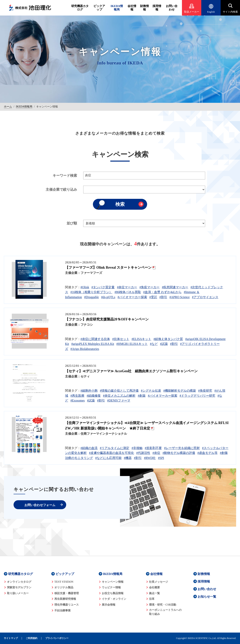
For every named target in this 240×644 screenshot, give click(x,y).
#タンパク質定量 (103, 287)
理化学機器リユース (67, 605)
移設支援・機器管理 (67, 593)
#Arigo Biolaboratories (85, 349)
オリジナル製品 (64, 587)
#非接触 (137, 448)
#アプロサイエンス (205, 297)
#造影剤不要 (153, 448)
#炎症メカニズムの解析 (119, 396)
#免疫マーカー (149, 287)
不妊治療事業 (63, 611)
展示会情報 (109, 605)
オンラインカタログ (19, 582)
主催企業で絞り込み (61, 190)
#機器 (128, 458)
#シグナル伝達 (151, 391)
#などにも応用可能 (108, 458)
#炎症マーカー (127, 287)
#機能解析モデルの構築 (180, 391)
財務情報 (144, 8)
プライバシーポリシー (57, 638)
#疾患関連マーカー (175, 287)
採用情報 (157, 8)
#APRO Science (180, 297)
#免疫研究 (205, 391)
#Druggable (92, 297)
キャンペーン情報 (113, 582)
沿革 (152, 599)
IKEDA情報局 (117, 8)
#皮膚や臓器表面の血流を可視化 (111, 453)
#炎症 (156, 453)
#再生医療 (77, 396)
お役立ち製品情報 (113, 593)
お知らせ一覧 (207, 597)
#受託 (153, 297)
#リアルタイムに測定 (115, 448)
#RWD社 (150, 458)
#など (154, 344)
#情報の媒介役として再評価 (119, 391)
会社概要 (154, 587)
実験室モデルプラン (19, 587)
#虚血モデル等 (207, 453)
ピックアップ (99, 8)
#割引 (163, 297)
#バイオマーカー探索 (132, 297)
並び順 (72, 223)
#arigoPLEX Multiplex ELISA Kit (93, 344)
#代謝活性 (143, 453)
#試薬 (164, 344)
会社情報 (132, 8)
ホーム (8, 107)
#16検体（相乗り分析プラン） (91, 292)
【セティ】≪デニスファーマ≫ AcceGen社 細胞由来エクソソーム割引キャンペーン (131, 371)
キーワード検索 (65, 176)
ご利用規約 (32, 638)
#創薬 (142, 396)
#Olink (85, 287)
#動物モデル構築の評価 (179, 453)
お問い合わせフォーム (40, 505)
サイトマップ (11, 638)
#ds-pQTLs (108, 297)
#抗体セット (121, 339)
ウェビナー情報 (111, 587)
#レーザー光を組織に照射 (182, 448)
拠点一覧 (154, 593)
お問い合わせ (172, 8)
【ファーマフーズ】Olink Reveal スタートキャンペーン (108, 267)
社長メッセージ (159, 582)
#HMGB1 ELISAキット (132, 344)
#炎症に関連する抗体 (95, 339)
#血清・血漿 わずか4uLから (162, 292)
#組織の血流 (89, 448)
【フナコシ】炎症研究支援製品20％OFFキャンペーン (107, 319)
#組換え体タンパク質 (168, 339)
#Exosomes (78, 400)
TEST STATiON (64, 582)
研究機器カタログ (80, 8)
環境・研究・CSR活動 (163, 605)
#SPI (161, 458)
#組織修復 (94, 396)
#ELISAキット (141, 339)
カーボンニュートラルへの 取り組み (165, 612)
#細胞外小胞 (89, 391)
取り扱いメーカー (18, 593)
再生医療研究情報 (65, 599)
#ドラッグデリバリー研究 (197, 396)
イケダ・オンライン (114, 599)
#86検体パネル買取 (128, 292)
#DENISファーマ (119, 400)
